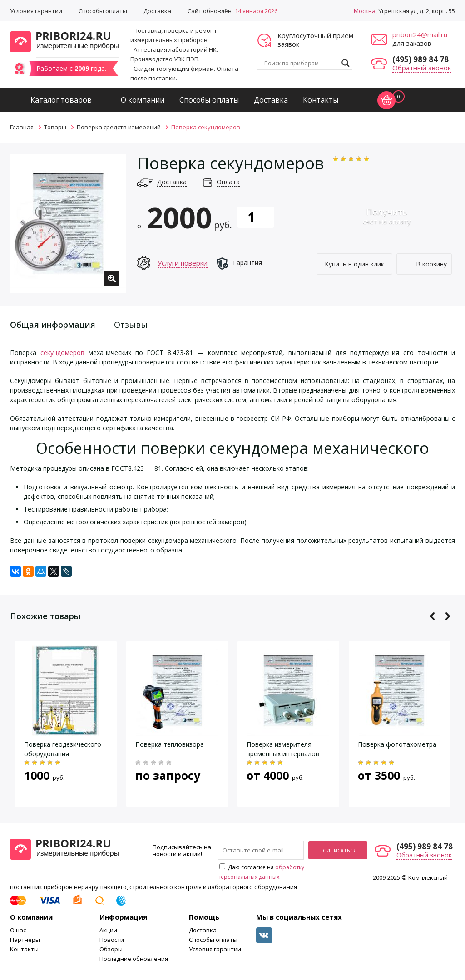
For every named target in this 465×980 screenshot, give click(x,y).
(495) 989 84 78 (420, 59)
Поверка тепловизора (170, 744)
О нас (18, 930)
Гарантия (247, 263)
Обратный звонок (422, 68)
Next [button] (448, 616)
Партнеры (25, 940)
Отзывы (131, 325)
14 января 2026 (256, 11)
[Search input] (301, 63)
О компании (143, 100)
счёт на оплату (387, 216)
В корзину (431, 264)
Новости (112, 940)
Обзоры (111, 949)
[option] (68, 224)
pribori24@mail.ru (420, 34)
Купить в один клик (354, 264)
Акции (108, 930)
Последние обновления (134, 959)
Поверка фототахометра (397, 744)
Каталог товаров (61, 100)
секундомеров (62, 352)
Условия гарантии (36, 11)
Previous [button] (433, 616)
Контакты (321, 100)
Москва (365, 11)
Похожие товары (45, 616)
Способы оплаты (103, 11)
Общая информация (53, 325)
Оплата (228, 182)
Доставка (157, 11)
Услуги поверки (183, 263)
